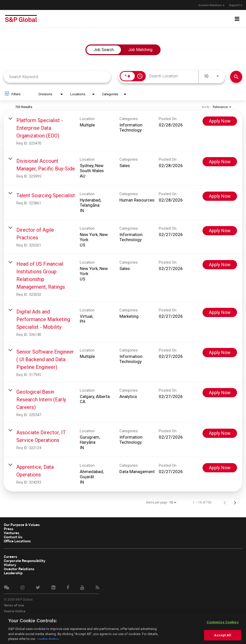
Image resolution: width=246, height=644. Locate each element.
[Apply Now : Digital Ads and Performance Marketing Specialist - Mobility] (220, 312)
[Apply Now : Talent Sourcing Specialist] (220, 196)
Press (8, 529)
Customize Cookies (222, 622)
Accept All (222, 635)
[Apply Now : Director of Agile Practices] (220, 231)
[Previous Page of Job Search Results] (225, 502)
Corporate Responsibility (23, 561)
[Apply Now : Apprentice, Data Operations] (220, 468)
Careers (10, 557)
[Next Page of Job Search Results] (235, 502)
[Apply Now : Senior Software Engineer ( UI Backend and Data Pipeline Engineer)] (220, 353)
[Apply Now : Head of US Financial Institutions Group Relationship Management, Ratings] (220, 265)
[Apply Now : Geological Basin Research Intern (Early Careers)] (220, 393)
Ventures (11, 533)
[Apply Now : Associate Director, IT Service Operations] (220, 433)
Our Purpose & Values (21, 525)
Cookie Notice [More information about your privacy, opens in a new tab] (48, 639)
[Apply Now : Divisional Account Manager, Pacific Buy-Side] (220, 162)
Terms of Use (14, 605)
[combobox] (57, 77)
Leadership (13, 573)
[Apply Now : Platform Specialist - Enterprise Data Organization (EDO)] (220, 121)
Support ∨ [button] (236, 5)
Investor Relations (18, 569)
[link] (123, 131)
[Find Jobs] (236, 77)
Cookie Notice (15, 611)
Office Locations (16, 541)
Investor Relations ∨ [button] (208, 5)
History (9, 565)
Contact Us (12, 537)
